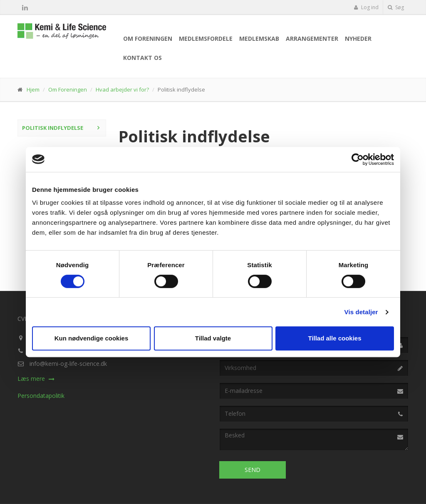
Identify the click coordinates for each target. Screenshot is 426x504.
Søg (396, 7)
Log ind (366, 7)
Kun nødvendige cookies (92, 338)
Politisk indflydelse (53, 128)
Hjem (33, 89)
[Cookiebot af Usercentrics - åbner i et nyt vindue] (358, 159)
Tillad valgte (213, 338)
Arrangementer (312, 38)
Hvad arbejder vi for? (122, 89)
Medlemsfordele (206, 38)
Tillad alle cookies (334, 338)
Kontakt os (142, 58)
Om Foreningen (148, 38)
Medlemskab (259, 38)
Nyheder (358, 38)
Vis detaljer (361, 312)
